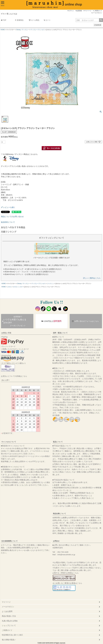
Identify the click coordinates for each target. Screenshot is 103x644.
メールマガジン (97, 13)
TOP (4, 20)
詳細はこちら (94, 413)
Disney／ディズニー (23, 30)
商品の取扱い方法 (9, 616)
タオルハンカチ (18, 287)
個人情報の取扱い (9, 640)
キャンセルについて (9, 442)
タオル (9, 287)
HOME (3, 30)
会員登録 (79, 11)
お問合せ (56, 541)
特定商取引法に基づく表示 (12, 635)
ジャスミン (50, 284)
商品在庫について (59, 514)
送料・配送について (60, 333)
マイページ (88, 11)
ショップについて (9, 625)
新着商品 (19, 20)
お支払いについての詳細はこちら (14, 376)
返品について (58, 442)
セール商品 (34, 20)
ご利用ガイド (98, 11)
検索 (101, 20)
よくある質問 (7, 611)
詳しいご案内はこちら (92, 278)
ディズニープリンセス (38, 30)
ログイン (71, 11)
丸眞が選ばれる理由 (10, 621)
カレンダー (5, 380)
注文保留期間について (10, 541)
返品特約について (8, 222)
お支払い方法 (6, 333)
